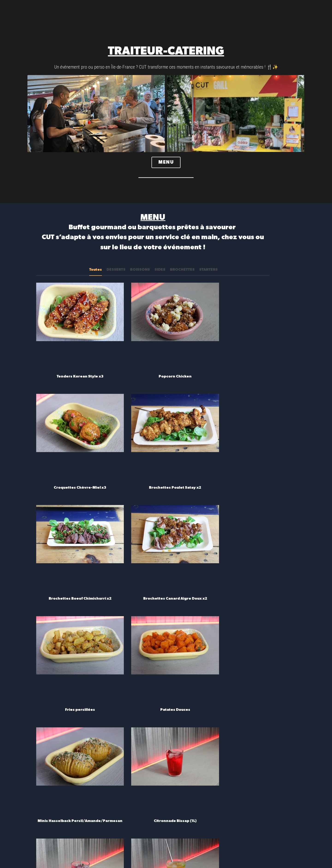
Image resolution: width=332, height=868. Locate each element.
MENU (166, 163)
